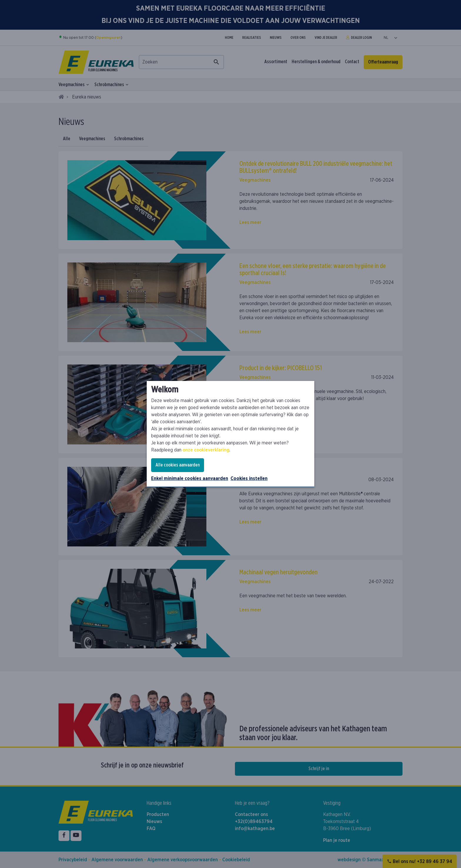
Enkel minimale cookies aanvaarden (190, 479)
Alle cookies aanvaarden (178, 465)
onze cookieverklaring (206, 450)
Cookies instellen (249, 479)
